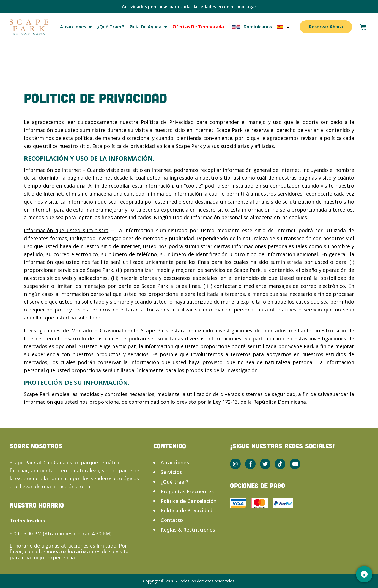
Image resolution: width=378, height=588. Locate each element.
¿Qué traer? (111, 27)
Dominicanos (251, 27)
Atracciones (76, 27)
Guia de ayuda (148, 27)
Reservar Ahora (326, 27)
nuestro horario (67, 551)
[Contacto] (364, 574)
